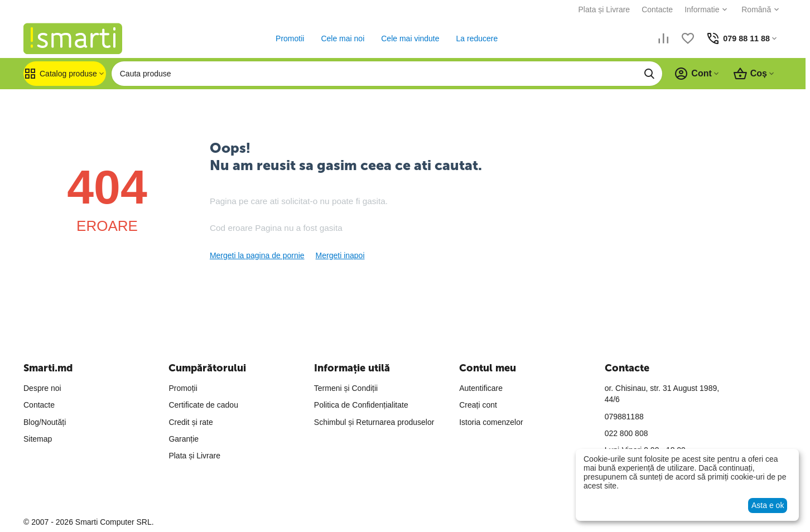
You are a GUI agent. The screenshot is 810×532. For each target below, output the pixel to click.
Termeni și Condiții (346, 388)
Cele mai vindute (407, 38)
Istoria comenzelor (491, 422)
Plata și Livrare (599, 9)
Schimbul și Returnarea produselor (374, 422)
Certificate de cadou (203, 405)
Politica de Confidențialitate (361, 405)
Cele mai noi (340, 38)
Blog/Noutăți (45, 422)
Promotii (287, 38)
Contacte (653, 9)
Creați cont (478, 405)
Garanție (184, 439)
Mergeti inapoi (340, 255)
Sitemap (38, 439)
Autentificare (481, 388)
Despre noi (42, 388)
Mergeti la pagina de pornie (257, 255)
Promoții (183, 388)
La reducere (474, 38)
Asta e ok (768, 505)
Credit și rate (191, 422)
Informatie (697, 9)
